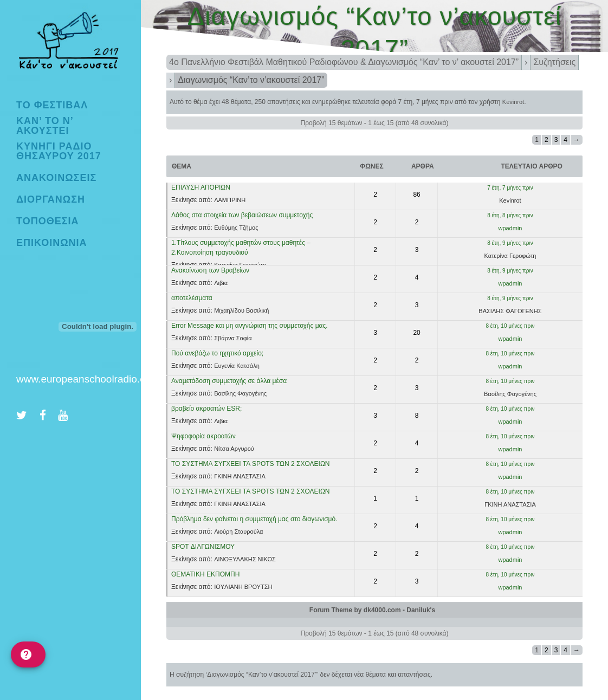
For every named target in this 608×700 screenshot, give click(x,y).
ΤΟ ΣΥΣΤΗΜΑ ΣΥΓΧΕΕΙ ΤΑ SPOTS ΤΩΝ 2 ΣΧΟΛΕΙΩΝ (251, 464)
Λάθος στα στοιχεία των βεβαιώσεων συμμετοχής (242, 215)
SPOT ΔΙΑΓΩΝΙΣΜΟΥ (203, 547)
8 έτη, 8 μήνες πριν (510, 215)
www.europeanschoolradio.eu (84, 379)
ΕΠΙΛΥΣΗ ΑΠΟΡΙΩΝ (201, 187)
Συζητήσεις (554, 62)
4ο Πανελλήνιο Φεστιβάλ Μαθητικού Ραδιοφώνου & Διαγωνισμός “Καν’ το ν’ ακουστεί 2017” (344, 62)
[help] (28, 654)
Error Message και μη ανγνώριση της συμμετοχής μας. (250, 326)
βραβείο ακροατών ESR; (206, 409)
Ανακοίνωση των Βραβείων (210, 270)
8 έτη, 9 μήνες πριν (510, 243)
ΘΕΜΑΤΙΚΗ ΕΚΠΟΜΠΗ (205, 574)
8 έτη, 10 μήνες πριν (510, 326)
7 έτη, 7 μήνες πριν (425, 102)
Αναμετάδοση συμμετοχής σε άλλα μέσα (229, 381)
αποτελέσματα (192, 298)
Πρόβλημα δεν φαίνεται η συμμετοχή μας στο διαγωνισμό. (254, 519)
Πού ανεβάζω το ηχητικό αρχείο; (217, 353)
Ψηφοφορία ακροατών (203, 436)
